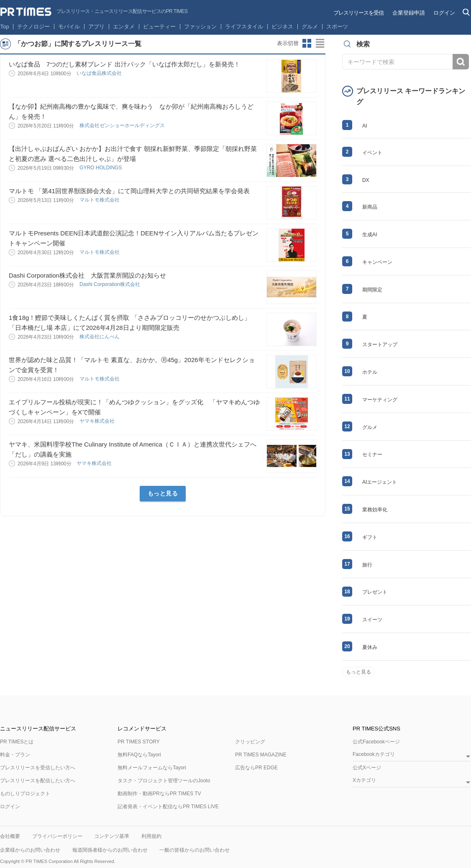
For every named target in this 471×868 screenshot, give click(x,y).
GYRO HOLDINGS (101, 168)
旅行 (367, 565)
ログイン (444, 13)
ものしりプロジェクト (25, 794)
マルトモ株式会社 (100, 200)
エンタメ (124, 27)
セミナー (372, 454)
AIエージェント (380, 482)
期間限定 (372, 290)
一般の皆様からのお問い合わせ (195, 850)
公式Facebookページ (376, 742)
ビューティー (159, 27)
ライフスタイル (244, 27)
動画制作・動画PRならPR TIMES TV (159, 794)
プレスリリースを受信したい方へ (38, 768)
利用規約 (151, 836)
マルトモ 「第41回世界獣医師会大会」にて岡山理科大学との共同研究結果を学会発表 (129, 191)
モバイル (69, 27)
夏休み (370, 647)
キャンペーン (377, 262)
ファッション (200, 27)
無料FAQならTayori (139, 755)
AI (365, 126)
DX (366, 180)
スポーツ (337, 27)
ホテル (370, 372)
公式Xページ (367, 768)
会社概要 (10, 836)
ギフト (370, 537)
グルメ (310, 27)
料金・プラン (15, 755)
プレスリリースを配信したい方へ (38, 781)
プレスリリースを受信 (358, 13)
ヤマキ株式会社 (98, 421)
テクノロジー (33, 27)
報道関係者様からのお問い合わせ (110, 850)
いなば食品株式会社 (100, 73)
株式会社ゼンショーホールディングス (123, 125)
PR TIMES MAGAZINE (261, 755)
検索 (461, 62)
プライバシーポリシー (57, 836)
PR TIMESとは (17, 742)
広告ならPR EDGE (256, 768)
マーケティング (380, 400)
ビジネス (282, 27)
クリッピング (250, 742)
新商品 (370, 207)
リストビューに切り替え (320, 43)
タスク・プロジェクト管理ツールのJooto (164, 781)
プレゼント (375, 592)
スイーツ (372, 620)
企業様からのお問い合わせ (30, 850)
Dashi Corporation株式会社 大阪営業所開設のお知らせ (87, 275)
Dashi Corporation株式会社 (110, 284)
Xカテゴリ (364, 780)
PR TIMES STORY (139, 742)
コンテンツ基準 (112, 836)
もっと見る (163, 493)
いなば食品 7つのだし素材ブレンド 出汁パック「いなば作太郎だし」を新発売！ (124, 64)
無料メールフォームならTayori (152, 768)
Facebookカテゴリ (374, 754)
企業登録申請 (409, 13)
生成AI (370, 235)
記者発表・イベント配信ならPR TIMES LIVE (168, 807)
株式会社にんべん (100, 337)
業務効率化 (375, 510)
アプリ (96, 27)
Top (5, 27)
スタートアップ (380, 345)
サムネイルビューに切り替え (307, 43)
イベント (372, 153)
